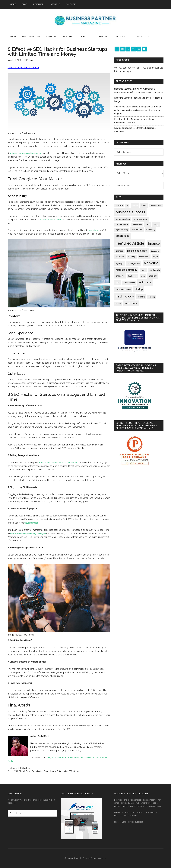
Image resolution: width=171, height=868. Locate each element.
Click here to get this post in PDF (23, 68)
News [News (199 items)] (143, 270)
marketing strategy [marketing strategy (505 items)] (126, 270)
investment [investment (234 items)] (144, 257)
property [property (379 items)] (120, 276)
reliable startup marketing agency (25, 153)
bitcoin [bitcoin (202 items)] (135, 205)
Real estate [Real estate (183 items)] (133, 276)
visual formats (31, 523)
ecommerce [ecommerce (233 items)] (137, 230)
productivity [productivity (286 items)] (155, 270)
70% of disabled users (51, 220)
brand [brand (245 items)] (144, 205)
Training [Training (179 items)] (152, 297)
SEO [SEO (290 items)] (118, 283)
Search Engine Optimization (56, 771)
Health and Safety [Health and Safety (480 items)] (137, 251)
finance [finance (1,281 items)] (154, 243)
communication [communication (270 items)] (123, 219)
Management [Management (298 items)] (134, 263)
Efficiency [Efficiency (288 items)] (151, 230)
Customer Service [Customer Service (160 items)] (122, 225)
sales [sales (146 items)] (143, 276)
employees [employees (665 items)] (123, 236)
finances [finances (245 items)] (119, 251)
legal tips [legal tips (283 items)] (120, 263)
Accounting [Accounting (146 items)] (119, 206)
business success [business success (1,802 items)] (130, 212)
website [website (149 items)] (118, 304)
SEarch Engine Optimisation (31, 771)
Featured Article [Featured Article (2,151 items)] (130, 243)
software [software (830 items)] (145, 282)
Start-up (26, 768)
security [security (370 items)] (153, 276)
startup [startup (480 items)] (139, 289)
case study (93, 230)
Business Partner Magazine (86, 20)
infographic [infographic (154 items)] (155, 251)
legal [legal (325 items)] (155, 257)
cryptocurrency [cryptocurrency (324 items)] (141, 219)
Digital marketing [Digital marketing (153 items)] (122, 230)
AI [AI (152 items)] (127, 206)
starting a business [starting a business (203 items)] (123, 289)
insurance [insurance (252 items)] (120, 257)
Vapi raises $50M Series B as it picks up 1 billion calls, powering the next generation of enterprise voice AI (138, 110)
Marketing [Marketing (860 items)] (151, 263)
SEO (20, 768)
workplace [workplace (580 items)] (131, 303)
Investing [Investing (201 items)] (132, 257)
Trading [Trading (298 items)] (141, 297)
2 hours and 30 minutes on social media (58, 462)
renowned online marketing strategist (28, 533)
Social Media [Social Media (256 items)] (129, 283)
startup (76, 771)
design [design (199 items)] (156, 224)
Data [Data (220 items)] (148, 224)
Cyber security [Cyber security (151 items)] (137, 225)
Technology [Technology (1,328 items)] (125, 296)
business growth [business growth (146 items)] (156, 206)
